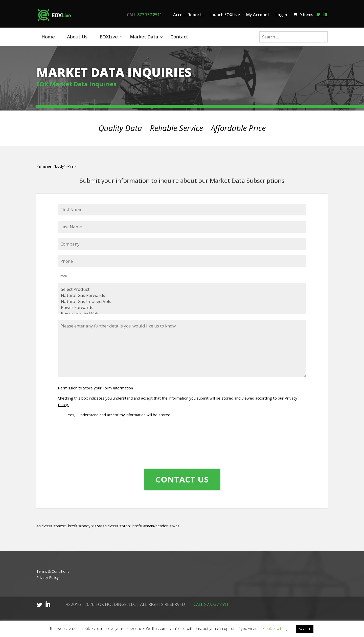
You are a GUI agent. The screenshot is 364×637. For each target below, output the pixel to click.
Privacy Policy (48, 572)
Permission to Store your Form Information (95, 383)
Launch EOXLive (225, 15)
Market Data (144, 37)
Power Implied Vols (182, 308)
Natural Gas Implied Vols (182, 296)
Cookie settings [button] (276, 628)
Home (48, 37)
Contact (179, 37)
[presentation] (79, 435)
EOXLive (109, 37)
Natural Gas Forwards (182, 290)
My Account (258, 15)
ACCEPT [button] (305, 629)
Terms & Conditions (53, 566)
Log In (281, 15)
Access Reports (188, 15)
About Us (77, 37)
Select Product (182, 284)
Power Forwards (182, 302)
